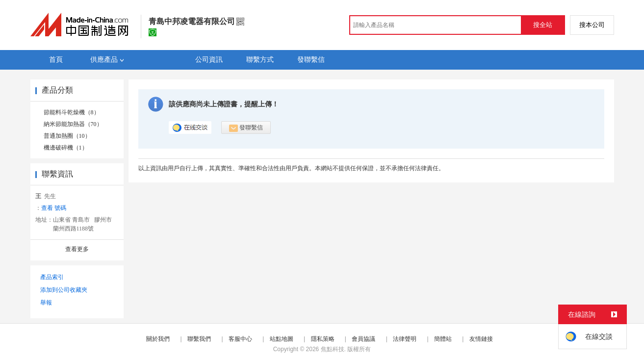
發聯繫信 (246, 128)
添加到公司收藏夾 (64, 290)
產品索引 (52, 277)
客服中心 (240, 339)
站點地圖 (282, 339)
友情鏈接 (481, 339)
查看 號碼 (54, 208)
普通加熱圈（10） (67, 136)
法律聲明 (405, 339)
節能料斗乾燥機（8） (72, 112)
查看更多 (77, 249)
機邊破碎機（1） (66, 148)
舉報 (46, 303)
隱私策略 (323, 339)
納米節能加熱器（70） (73, 124)
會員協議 (363, 339)
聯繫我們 (199, 339)
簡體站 (443, 339)
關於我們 (158, 339)
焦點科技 (333, 349)
